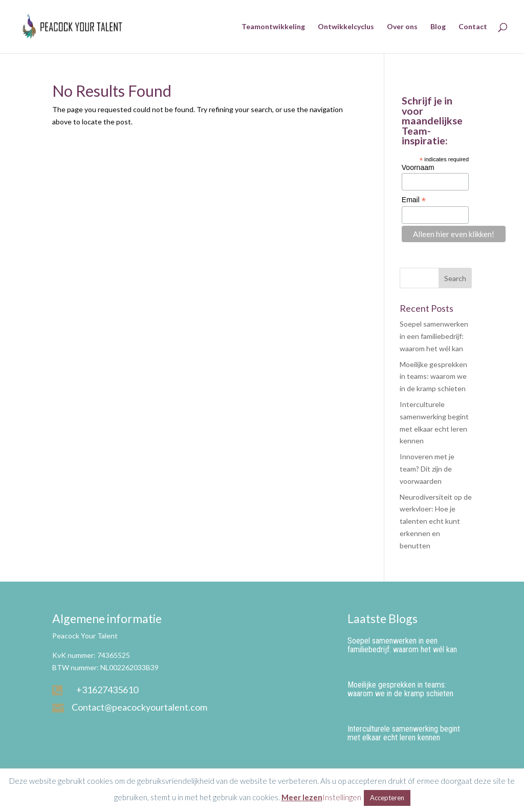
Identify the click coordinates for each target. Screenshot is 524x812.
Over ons (402, 27)
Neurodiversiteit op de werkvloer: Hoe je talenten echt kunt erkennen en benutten (436, 521)
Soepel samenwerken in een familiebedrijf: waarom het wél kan (434, 336)
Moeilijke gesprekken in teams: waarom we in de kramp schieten (433, 377)
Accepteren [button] (387, 798)
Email (414, 200)
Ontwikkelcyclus (346, 27)
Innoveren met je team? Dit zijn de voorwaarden (427, 469)
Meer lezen (302, 797)
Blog (438, 27)
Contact (473, 27)
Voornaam (418, 167)
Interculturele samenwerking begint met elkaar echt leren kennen (404, 733)
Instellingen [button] (342, 797)
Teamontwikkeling (273, 27)
